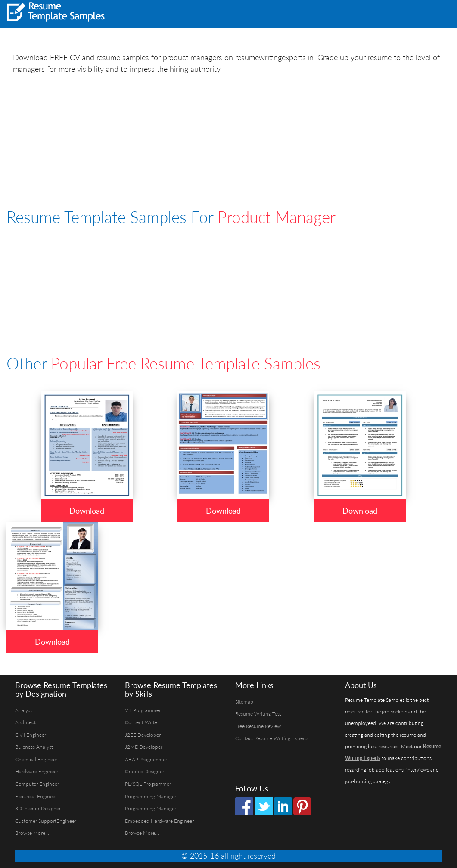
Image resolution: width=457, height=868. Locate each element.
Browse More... (32, 833)
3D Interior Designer (38, 808)
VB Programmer (143, 710)
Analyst (23, 710)
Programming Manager (151, 796)
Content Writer (142, 722)
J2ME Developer (144, 747)
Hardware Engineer (37, 771)
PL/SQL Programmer (148, 784)
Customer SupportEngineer (46, 821)
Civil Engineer (31, 735)
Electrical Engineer (36, 796)
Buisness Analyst (34, 747)
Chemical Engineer (36, 759)
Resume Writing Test (258, 714)
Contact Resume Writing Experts (272, 738)
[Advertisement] (343, 13)
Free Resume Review (258, 726)
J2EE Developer (143, 735)
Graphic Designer (145, 771)
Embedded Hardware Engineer (159, 821)
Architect (25, 722)
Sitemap (244, 702)
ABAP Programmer (146, 759)
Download (87, 511)
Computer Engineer (37, 784)
